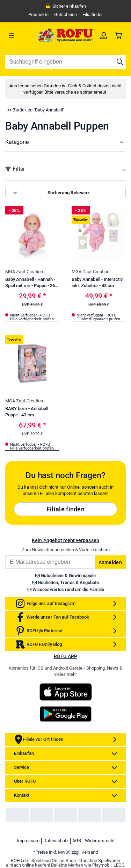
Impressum (28, 841)
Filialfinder (93, 14)
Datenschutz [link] (56, 841)
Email (5, 555)
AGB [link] (77, 841)
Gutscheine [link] (65, 14)
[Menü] (20, 35)
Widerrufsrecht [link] (100, 841)
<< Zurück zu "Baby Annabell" (36, 110)
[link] (104, 35)
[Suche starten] (120, 62)
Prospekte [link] (38, 14)
